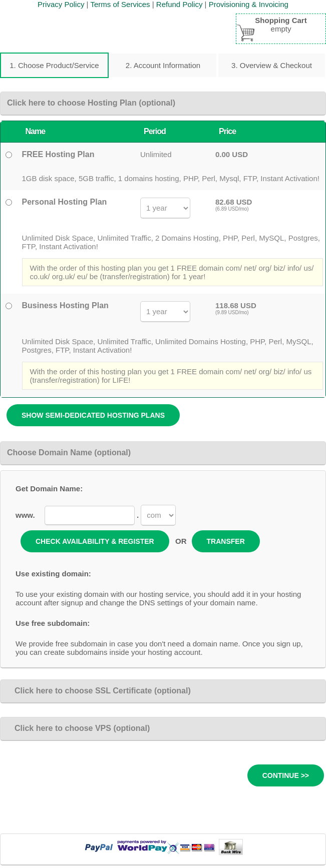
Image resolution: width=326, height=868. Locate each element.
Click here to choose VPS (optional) (78, 728)
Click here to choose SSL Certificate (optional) (99, 691)
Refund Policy (180, 4)
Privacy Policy (61, 4)
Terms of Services (120, 4)
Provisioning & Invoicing (249, 4)
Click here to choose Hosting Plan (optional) (91, 103)
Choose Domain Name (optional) (69, 453)
